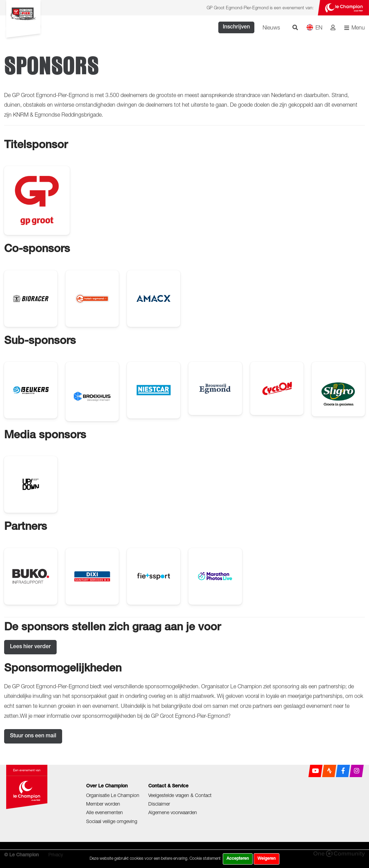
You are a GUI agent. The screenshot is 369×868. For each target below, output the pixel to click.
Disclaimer (159, 804)
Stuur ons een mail (33, 736)
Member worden (103, 804)
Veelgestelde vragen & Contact (180, 795)
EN (314, 27)
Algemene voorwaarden (173, 812)
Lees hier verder (30, 647)
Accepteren (238, 859)
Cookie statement (205, 858)
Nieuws (271, 27)
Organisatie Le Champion (113, 795)
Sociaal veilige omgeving (112, 821)
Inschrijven (236, 27)
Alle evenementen (105, 812)
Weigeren (267, 859)
